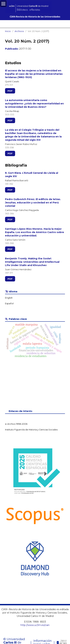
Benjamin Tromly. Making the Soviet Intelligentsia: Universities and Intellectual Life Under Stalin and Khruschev (32, 262)
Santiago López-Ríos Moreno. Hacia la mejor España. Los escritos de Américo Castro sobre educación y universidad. (34, 232)
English (9, 298)
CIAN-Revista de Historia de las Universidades (35, 17)
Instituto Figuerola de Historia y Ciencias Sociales (31, 430)
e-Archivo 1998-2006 (16, 424)
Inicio (8, 31)
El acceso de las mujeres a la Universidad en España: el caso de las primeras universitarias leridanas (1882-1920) (34, 74)
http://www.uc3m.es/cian (35, 625)
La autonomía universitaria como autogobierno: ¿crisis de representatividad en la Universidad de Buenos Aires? (34, 104)
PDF (10, 91)
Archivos (19, 31)
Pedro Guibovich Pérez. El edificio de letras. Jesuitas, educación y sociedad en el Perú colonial (33, 203)
